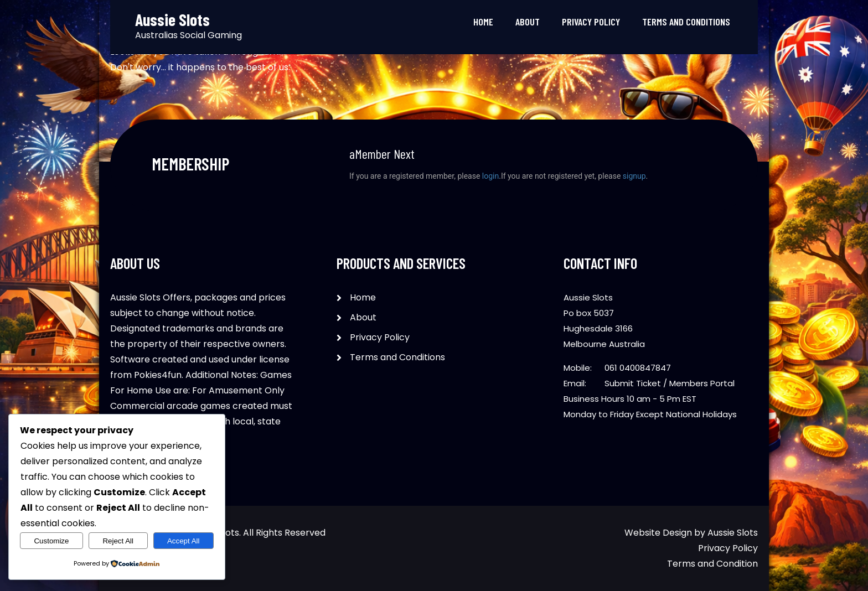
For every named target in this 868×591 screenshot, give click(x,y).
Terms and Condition (712, 564)
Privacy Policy (591, 22)
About (528, 22)
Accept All (184, 541)
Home (483, 22)
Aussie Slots (733, 533)
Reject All (118, 541)
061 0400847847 (638, 368)
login (490, 176)
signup (634, 176)
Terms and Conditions (686, 22)
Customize (51, 541)
